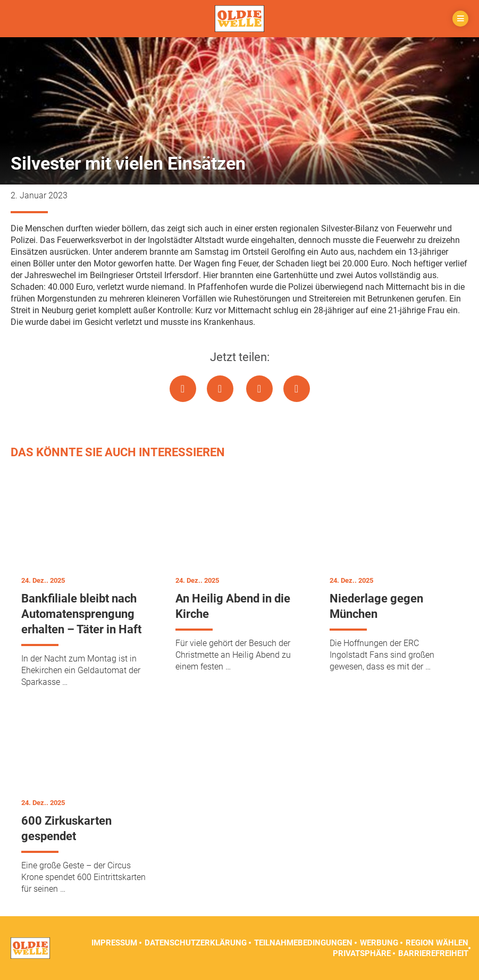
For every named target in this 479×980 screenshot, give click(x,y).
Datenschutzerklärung (196, 943)
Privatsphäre (362, 953)
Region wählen (437, 943)
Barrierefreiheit (433, 953)
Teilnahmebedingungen (303, 943)
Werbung (379, 943)
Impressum (114, 943)
